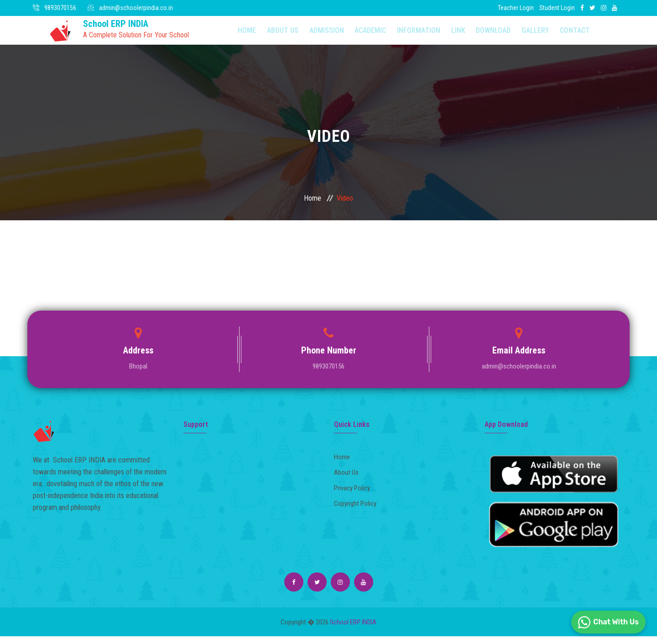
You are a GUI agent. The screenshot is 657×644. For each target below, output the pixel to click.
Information (399, 34)
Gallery (503, 34)
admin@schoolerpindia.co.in (136, 8)
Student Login (557, 8)
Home (243, 34)
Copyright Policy (357, 509)
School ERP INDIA (353, 630)
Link (434, 34)
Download (465, 34)
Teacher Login (516, 8)
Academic (354, 34)
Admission (314, 34)
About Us (274, 34)
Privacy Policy (355, 494)
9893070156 (60, 8)
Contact (539, 34)
